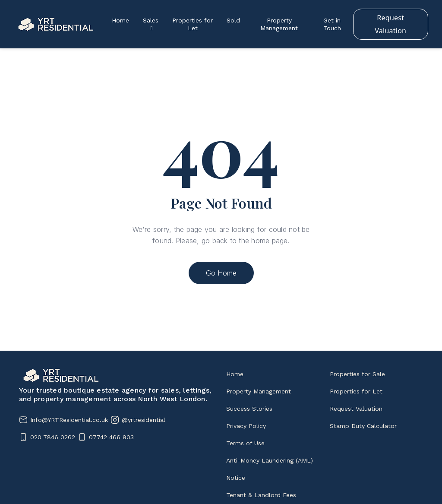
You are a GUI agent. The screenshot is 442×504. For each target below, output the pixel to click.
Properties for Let (356, 391)
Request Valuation (390, 24)
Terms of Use (245, 443)
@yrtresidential (144, 420)
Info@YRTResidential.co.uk (69, 420)
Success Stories (249, 409)
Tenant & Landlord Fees (261, 495)
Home (235, 374)
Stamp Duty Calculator (363, 426)
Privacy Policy (246, 426)
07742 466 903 (111, 437)
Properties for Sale (357, 374)
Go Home (221, 273)
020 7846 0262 (53, 437)
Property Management (259, 391)
